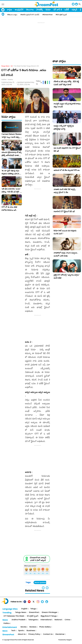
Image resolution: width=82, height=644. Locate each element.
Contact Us (48, 634)
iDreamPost (34, 612)
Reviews (33, 627)
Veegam (69, 640)
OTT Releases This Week (14, 616)
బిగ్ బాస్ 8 (58, 9)
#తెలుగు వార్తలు (12, 15)
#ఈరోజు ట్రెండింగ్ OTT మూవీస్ (30, 15)
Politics (7, 623)
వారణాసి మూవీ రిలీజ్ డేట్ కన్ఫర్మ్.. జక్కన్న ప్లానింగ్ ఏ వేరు (65, 191)
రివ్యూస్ (74, 9)
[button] (47, 588)
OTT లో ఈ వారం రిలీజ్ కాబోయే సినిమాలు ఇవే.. (9, 209)
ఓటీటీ (67, 9)
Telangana (33, 620)
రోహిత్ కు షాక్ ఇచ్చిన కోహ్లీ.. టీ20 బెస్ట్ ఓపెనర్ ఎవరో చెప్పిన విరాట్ (66, 83)
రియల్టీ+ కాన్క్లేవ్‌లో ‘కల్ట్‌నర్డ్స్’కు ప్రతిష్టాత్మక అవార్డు (64, 127)
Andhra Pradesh (18, 620)
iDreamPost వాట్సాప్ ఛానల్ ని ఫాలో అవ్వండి (38, 559)
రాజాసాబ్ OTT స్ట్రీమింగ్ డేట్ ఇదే (64, 211)
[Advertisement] (42, 39)
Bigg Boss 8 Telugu (49, 616)
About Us (22, 634)
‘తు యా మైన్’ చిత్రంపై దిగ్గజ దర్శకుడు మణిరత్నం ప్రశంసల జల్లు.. (11, 172)
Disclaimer (60, 634)
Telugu (33, 609)
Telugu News (5, 66)
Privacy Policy (34, 634)
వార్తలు (10, 9)
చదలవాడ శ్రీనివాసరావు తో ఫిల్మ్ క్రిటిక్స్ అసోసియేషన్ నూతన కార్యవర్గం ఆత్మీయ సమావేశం (12, 154)
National (58, 620)
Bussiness (31, 631)
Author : (7, 80)
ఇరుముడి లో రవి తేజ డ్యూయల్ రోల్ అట (67, 170)
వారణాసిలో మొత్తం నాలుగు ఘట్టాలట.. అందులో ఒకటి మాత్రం (66, 254)
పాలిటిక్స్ (40, 9)
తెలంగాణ (30, 9)
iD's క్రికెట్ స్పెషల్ (32, 616)
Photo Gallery (45, 627)
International (46, 620)
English (24, 609)
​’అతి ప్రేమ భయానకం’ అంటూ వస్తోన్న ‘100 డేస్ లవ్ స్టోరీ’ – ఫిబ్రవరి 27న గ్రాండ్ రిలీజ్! (11, 190)
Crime (67, 620)
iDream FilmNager (50, 612)
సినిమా (48, 9)
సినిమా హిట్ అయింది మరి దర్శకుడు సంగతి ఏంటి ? (65, 232)
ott (12, 66)
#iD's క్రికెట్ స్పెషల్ (61, 15)
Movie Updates (40, 582)
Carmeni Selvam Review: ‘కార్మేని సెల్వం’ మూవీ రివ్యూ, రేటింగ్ (12, 136)
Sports (21, 631)
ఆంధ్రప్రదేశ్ (19, 9)
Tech (13, 631)
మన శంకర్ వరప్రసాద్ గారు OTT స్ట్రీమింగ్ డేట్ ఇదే (67, 149)
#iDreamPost (48, 15)
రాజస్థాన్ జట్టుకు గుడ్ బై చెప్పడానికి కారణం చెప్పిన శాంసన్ (67, 105)
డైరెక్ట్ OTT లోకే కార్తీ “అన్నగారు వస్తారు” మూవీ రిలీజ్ (67, 276)
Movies (24, 627)
